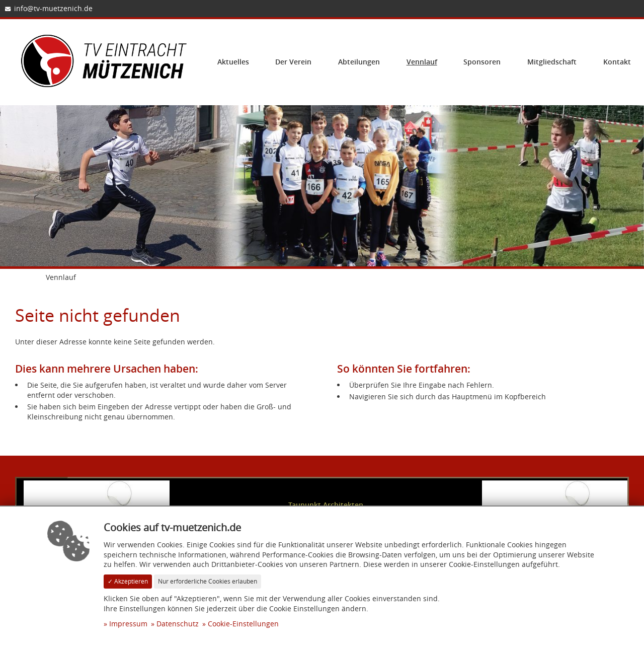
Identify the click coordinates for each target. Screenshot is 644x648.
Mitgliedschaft (552, 62)
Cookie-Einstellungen (243, 624)
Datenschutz (178, 624)
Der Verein (293, 62)
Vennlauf (422, 62)
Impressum (128, 624)
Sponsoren (482, 62)
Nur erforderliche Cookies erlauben (208, 581)
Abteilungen (359, 62)
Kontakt (617, 62)
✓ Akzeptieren (128, 581)
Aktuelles (233, 62)
